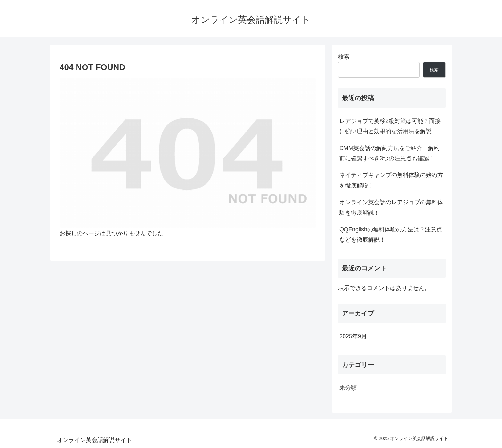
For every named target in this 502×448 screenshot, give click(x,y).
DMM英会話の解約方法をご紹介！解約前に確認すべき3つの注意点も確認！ (389, 153)
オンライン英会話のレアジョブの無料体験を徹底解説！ (391, 207)
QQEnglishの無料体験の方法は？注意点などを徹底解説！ (391, 235)
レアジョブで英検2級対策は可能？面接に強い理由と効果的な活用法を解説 (390, 126)
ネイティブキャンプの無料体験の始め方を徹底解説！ (391, 180)
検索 (344, 57)
